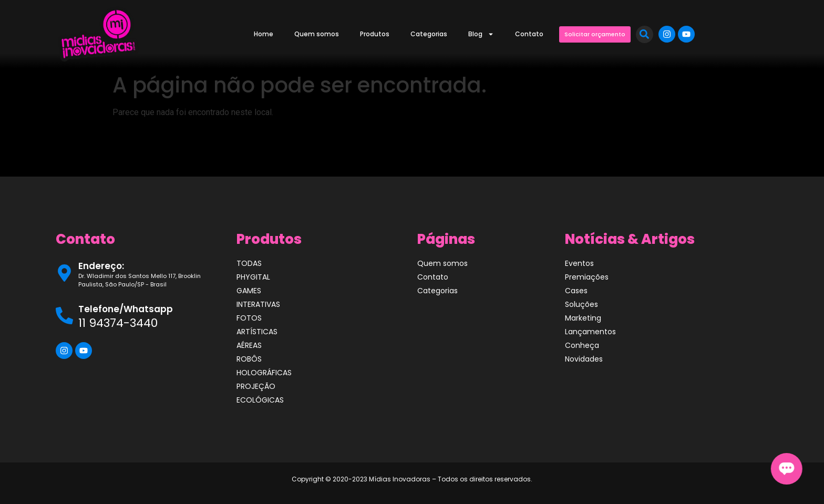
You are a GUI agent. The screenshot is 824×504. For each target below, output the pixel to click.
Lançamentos (590, 332)
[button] (645, 34)
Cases (576, 291)
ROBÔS (249, 359)
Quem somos (317, 34)
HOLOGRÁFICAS (264, 373)
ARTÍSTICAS (257, 332)
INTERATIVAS (258, 304)
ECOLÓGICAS (260, 400)
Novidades (584, 359)
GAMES (249, 291)
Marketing (583, 318)
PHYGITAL (253, 277)
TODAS (249, 263)
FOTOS (249, 318)
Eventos (579, 263)
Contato (529, 34)
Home (264, 34)
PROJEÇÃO (256, 386)
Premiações (587, 277)
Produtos (375, 34)
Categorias (429, 34)
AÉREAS (249, 345)
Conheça (582, 345)
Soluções (581, 304)
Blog (481, 34)
